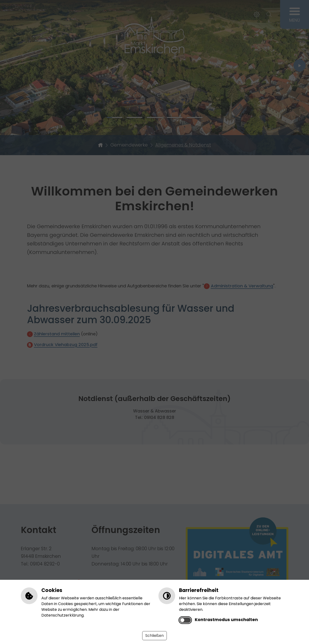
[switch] (185, 620)
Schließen (154, 636)
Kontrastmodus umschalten (226, 620)
